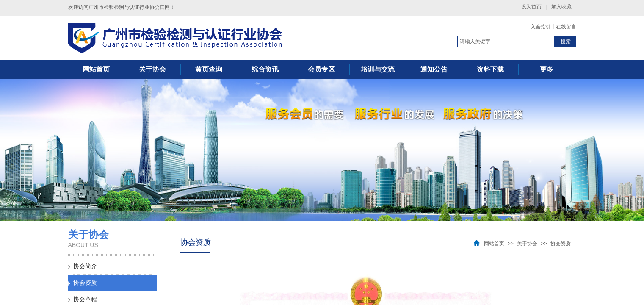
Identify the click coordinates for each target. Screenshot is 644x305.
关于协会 (152, 69)
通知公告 (434, 69)
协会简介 (85, 266)
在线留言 (566, 27)
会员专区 (321, 69)
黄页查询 (209, 69)
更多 (547, 69)
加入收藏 (561, 7)
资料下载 (490, 69)
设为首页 (531, 7)
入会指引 (541, 27)
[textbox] (506, 42)
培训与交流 (378, 69)
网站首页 (96, 69)
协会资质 (85, 283)
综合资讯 (265, 69)
